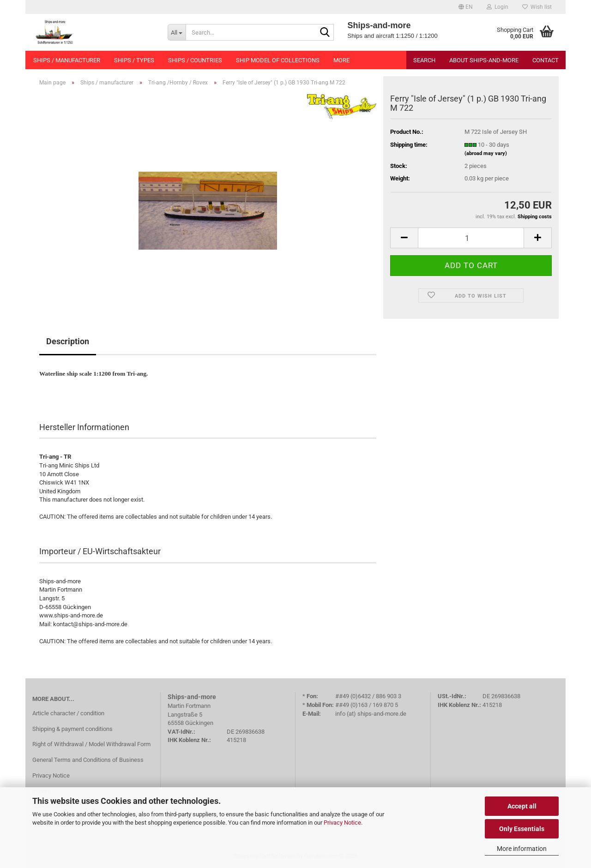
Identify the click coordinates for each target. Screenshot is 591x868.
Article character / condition (68, 713)
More (341, 60)
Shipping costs (535, 217)
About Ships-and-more (484, 60)
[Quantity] (471, 238)
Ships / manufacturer (67, 60)
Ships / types (134, 60)
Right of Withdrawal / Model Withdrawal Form (91, 744)
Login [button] (498, 7)
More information (522, 849)
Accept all (522, 806)
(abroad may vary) (486, 153)
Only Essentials (522, 829)
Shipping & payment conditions (72, 729)
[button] (466, 7)
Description (68, 341)
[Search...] (177, 32)
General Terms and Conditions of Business (88, 760)
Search (424, 60)
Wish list (537, 7)
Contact (546, 60)
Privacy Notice (342, 823)
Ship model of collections (278, 60)
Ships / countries (195, 60)
